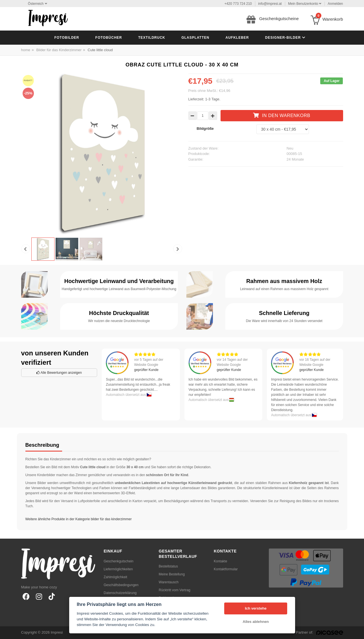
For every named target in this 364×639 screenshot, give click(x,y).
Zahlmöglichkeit (115, 577)
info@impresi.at (270, 4)
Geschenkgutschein (118, 561)
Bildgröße (205, 129)
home (26, 50)
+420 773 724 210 (238, 4)
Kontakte (220, 561)
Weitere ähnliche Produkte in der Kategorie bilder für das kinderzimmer (79, 519)
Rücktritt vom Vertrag (175, 590)
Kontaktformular (226, 569)
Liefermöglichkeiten (118, 569)
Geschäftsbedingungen (121, 585)
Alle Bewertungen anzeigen (59, 373)
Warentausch (169, 582)
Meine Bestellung (172, 574)
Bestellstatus (168, 566)
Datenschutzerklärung (120, 593)
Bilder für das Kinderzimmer (59, 50)
